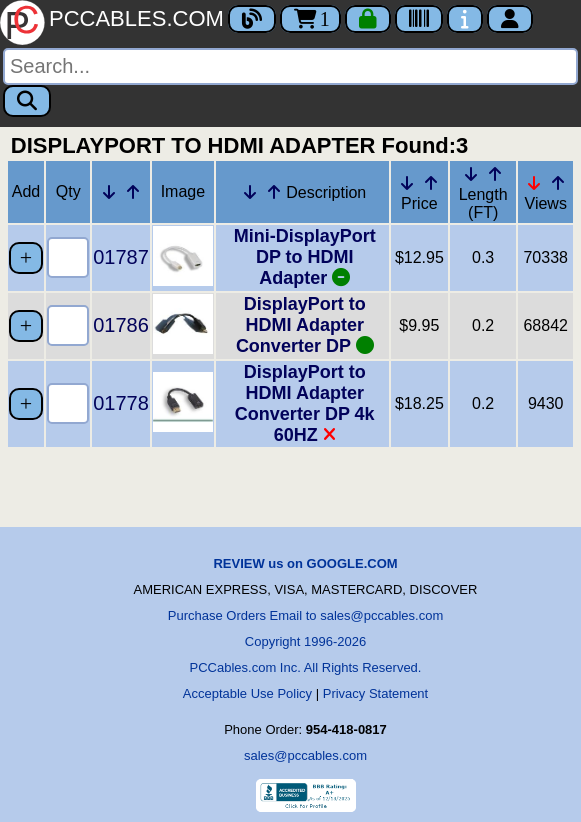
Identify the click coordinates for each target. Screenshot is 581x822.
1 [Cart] (310, 19)
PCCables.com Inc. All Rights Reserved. (306, 667)
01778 (121, 403)
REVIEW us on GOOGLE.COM (305, 563)
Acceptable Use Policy (247, 693)
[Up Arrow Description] (274, 192)
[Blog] (252, 19)
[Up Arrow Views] (558, 183)
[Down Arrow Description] (250, 192)
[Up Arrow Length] (495, 174)
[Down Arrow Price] (407, 183)
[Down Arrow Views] (534, 183)
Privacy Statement (376, 693)
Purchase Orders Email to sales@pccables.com (305, 615)
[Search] (290, 66)
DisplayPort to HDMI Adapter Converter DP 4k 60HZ (305, 403)
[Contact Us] (465, 19)
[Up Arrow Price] (431, 183)
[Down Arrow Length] (471, 174)
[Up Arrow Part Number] (133, 192)
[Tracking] (419, 19)
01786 (121, 325)
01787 (121, 257)
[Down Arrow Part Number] (109, 192)
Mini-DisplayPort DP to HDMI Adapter (305, 257)
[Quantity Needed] (68, 257)
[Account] (510, 19)
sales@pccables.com (305, 755)
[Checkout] (368, 19)
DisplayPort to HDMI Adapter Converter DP (305, 325)
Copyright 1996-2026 (305, 641)
